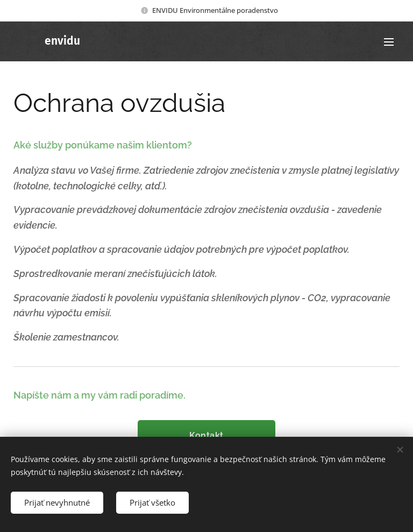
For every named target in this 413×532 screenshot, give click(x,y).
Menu (389, 42)
